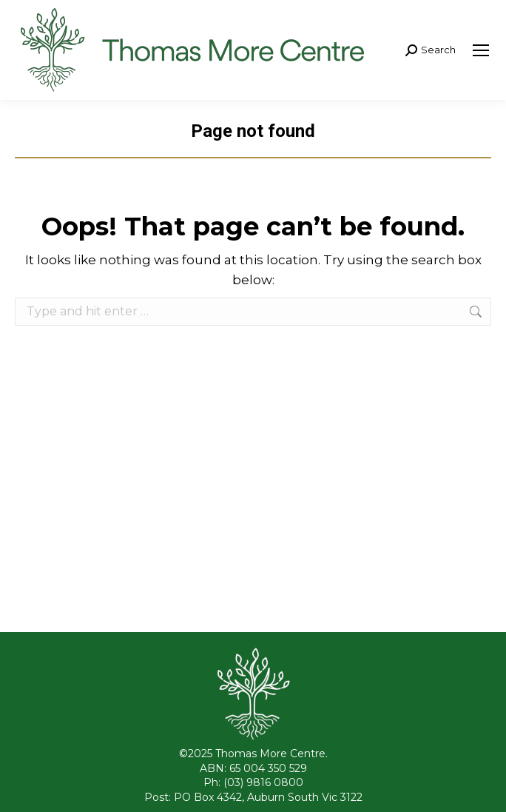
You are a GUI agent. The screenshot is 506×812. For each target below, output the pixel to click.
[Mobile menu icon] (481, 50)
